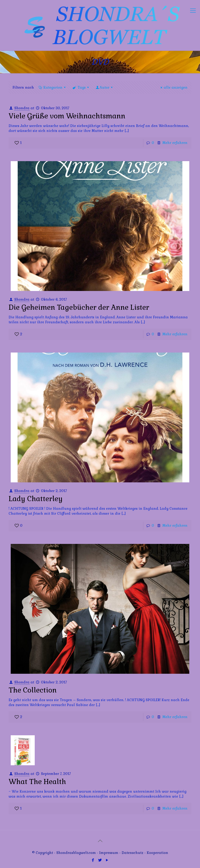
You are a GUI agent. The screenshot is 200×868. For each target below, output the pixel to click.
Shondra (22, 108)
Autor (105, 87)
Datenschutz (133, 853)
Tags (81, 87)
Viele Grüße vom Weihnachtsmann (67, 116)
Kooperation (157, 853)
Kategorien (52, 87)
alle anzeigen (173, 87)
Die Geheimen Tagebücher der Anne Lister (79, 307)
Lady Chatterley (36, 499)
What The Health (37, 782)
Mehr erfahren (175, 143)
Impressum (109, 853)
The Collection (33, 690)
